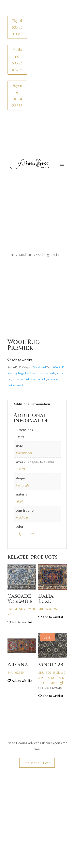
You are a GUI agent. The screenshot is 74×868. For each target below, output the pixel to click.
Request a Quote (37, 763)
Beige (19, 534)
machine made (47, 373)
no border (18, 379)
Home (11, 255)
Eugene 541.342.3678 (17, 95)
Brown (29, 534)
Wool (20, 385)
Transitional (26, 255)
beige (21, 373)
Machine (22, 517)
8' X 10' (20, 469)
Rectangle (22, 485)
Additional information (32, 404)
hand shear (31, 373)
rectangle (41, 379)
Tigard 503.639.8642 (17, 27)
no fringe (30, 379)
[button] (20, 360)
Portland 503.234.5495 (17, 60)
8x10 (55, 367)
